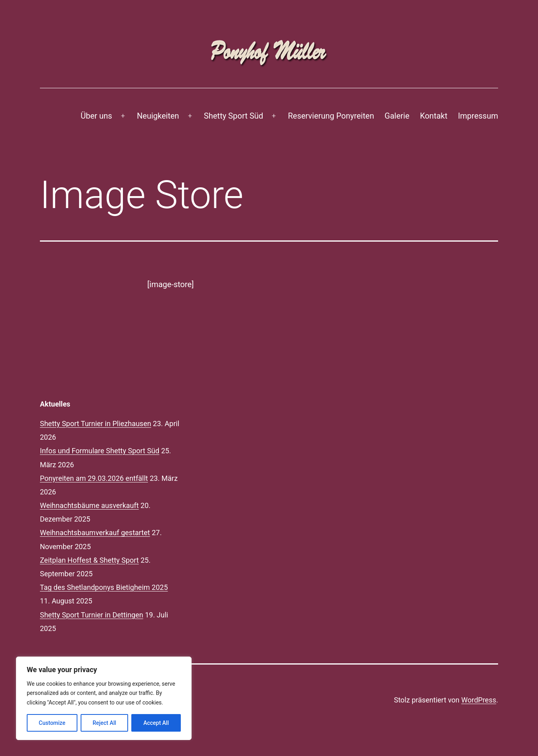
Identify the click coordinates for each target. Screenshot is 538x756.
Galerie (397, 116)
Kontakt (434, 116)
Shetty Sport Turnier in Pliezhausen (96, 424)
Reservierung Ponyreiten (331, 116)
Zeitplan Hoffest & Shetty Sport (89, 560)
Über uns (96, 116)
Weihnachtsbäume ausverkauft (89, 505)
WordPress (479, 700)
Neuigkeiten (158, 116)
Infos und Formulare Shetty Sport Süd (100, 451)
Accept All (156, 723)
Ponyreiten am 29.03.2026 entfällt (94, 478)
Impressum (478, 116)
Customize (52, 723)
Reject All (104, 723)
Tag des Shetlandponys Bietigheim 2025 (104, 587)
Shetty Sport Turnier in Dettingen (92, 615)
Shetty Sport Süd (233, 116)
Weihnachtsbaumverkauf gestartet (95, 533)
